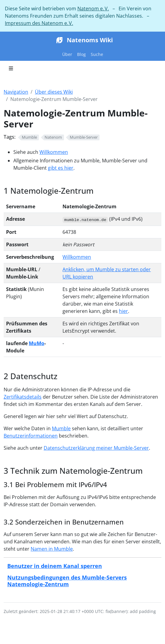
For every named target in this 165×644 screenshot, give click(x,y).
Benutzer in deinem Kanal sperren (55, 566)
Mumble (61, 428)
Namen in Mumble (52, 549)
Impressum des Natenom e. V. (39, 23)
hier (123, 311)
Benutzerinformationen (31, 436)
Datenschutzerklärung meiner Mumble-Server (96, 448)
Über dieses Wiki (54, 92)
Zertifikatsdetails (23, 397)
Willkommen (54, 152)
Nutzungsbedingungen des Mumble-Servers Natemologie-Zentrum (67, 581)
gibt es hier (61, 168)
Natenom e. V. (93, 9)
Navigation (16, 92)
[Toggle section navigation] (11, 68)
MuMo (37, 343)
